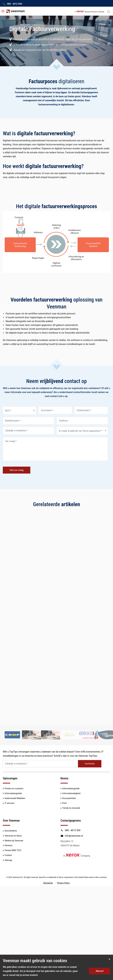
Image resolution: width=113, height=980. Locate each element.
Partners (8, 845)
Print (64, 803)
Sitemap (8, 860)
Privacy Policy (63, 883)
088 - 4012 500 (14, 4)
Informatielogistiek (13, 793)
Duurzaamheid (69, 798)
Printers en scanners (14, 789)
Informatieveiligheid (71, 793)
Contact (8, 855)
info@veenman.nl (72, 836)
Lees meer (11, 596)
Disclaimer (48, 883)
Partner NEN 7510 (13, 850)
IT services (9, 803)
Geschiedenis (11, 831)
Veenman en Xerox (13, 836)
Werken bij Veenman (14, 841)
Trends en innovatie (71, 808)
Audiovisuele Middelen (15, 798)
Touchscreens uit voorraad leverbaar (82, 556)
